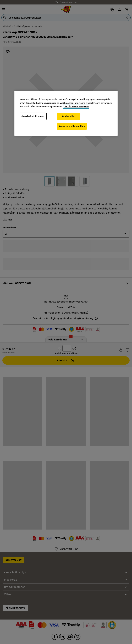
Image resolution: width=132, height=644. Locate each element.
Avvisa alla (68, 116)
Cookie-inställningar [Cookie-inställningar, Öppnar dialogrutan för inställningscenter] (33, 116)
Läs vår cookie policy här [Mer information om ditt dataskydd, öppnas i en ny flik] (76, 107)
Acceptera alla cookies (72, 126)
